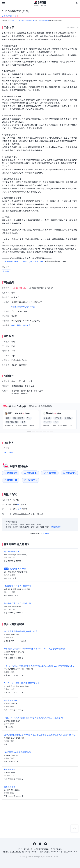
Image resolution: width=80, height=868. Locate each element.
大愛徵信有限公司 (43, 21)
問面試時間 (51, 473)
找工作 (18, 21)
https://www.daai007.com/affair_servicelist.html (22, 261)
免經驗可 (6, 271)
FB (40, 844)
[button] (29, 431)
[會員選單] (77, 3)
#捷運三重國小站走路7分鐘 (23, 307)
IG (34, 844)
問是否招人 (71, 473)
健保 (11, 452)
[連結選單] (3, 3)
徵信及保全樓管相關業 (29, 21)
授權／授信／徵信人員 (21, 325)
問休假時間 (12, 473)
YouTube (46, 844)
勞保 (5, 452)
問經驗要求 (32, 473)
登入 (19, 505)
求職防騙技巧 (56, 527)
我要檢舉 (46, 534)
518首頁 (12, 21)
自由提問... (32, 480)
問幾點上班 (12, 480)
